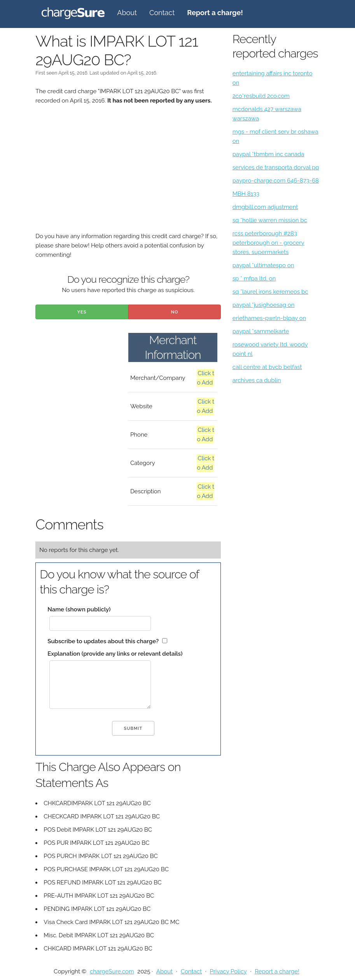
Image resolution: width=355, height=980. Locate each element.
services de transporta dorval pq (276, 167)
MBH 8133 (246, 194)
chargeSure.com (112, 971)
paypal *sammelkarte (261, 331)
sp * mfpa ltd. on (254, 279)
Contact (162, 13)
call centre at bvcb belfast (267, 367)
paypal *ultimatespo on (263, 265)
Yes (82, 312)
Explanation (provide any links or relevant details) (115, 654)
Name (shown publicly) (79, 609)
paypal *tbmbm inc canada (268, 154)
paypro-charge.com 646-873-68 (276, 181)
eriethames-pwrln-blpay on (269, 318)
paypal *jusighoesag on (264, 305)
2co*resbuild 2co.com (261, 96)
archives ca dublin (257, 380)
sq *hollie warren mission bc (270, 220)
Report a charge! (277, 971)
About (127, 13)
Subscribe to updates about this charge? (103, 641)
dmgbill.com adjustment (265, 207)
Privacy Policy (228, 971)
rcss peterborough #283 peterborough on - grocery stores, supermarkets (268, 243)
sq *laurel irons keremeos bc (270, 292)
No (175, 312)
